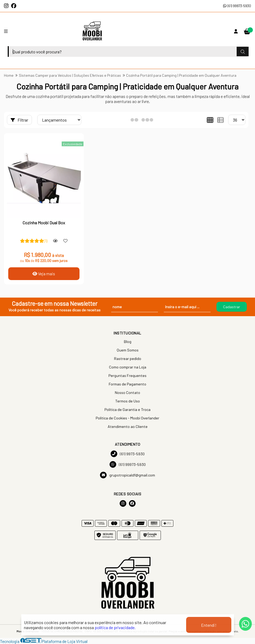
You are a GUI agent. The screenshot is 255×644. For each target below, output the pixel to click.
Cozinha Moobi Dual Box (44, 223)
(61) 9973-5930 (128, 454)
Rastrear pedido (128, 359)
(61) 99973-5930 (237, 6)
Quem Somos (128, 350)
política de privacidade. (115, 627)
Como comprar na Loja (128, 367)
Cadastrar (232, 307)
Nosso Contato (127, 392)
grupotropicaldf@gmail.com (127, 475)
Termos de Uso (127, 401)
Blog (128, 342)
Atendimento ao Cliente (128, 426)
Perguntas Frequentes (127, 375)
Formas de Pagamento (127, 384)
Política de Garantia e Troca (127, 409)
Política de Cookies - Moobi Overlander (127, 418)
